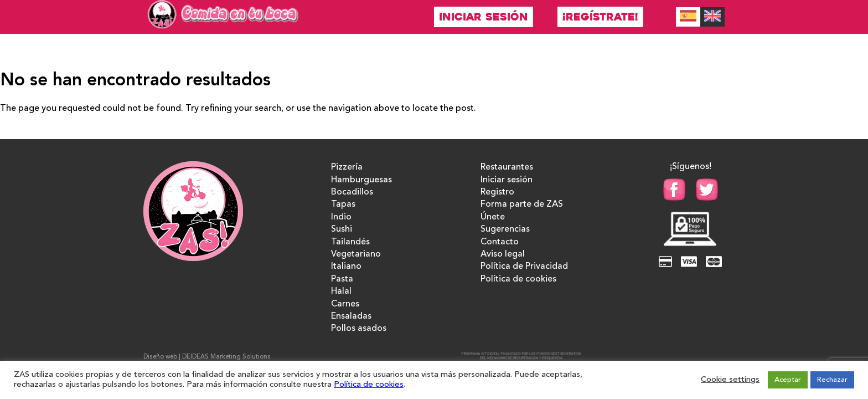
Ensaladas (351, 316)
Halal (341, 291)
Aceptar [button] (788, 380)
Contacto (500, 242)
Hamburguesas (361, 180)
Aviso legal (503, 254)
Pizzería (347, 167)
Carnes (345, 304)
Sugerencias (505, 229)
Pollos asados (359, 329)
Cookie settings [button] (730, 380)
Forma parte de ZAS (522, 204)
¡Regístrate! (600, 17)
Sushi (342, 229)
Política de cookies (518, 279)
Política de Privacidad (524, 267)
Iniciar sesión (484, 17)
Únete (493, 217)
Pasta (342, 279)
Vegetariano (356, 254)
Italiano (346, 267)
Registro (497, 192)
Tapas (343, 204)
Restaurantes (507, 167)
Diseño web (160, 357)
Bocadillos (352, 192)
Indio (341, 217)
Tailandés (350, 242)
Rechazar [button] (832, 380)
